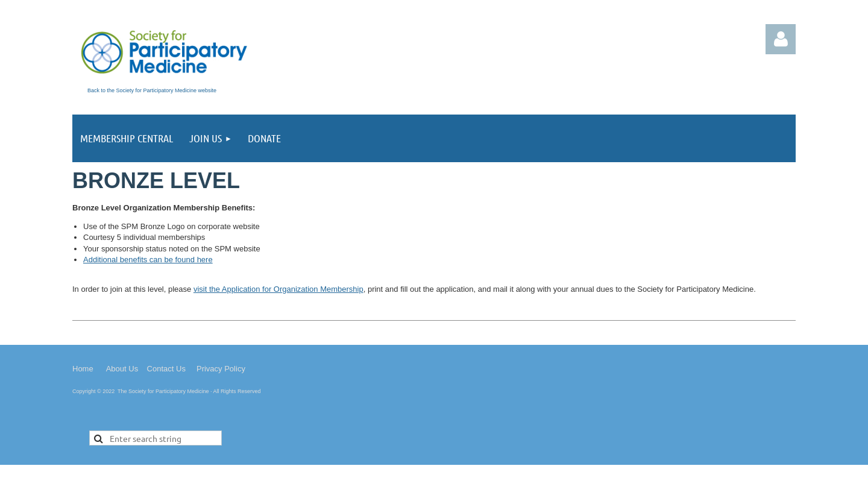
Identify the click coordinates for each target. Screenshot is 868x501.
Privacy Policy (221, 369)
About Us (122, 369)
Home (83, 369)
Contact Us (166, 369)
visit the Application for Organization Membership (278, 289)
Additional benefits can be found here (148, 260)
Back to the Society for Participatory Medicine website (152, 90)
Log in (781, 39)
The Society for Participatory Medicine (163, 391)
